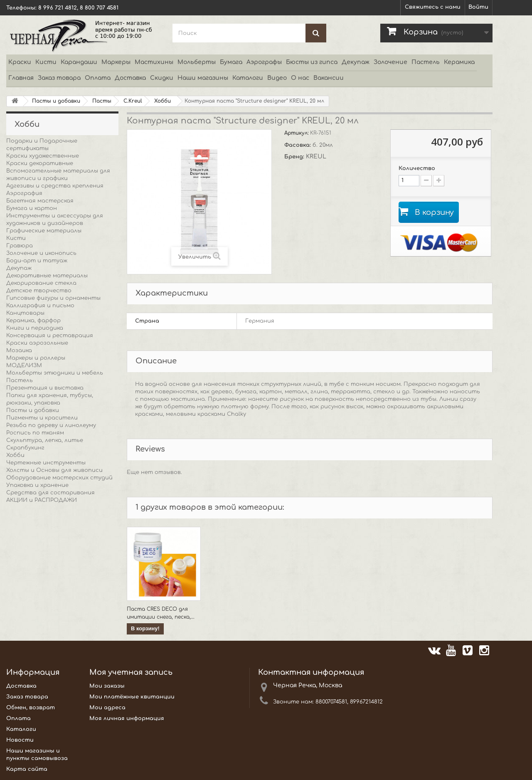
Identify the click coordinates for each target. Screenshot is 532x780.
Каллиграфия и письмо (40, 306)
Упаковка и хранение (37, 485)
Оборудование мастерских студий (59, 478)
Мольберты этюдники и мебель (55, 373)
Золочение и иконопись (41, 253)
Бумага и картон (32, 208)
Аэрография (24, 193)
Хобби (15, 455)
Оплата (98, 78)
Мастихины (154, 62)
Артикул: (297, 133)
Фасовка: (298, 145)
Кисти (46, 62)
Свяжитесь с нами (433, 7)
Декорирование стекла (41, 283)
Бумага (231, 62)
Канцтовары (25, 313)
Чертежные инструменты (46, 463)
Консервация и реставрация (50, 336)
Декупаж (356, 62)
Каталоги (248, 78)
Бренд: (295, 157)
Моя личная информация (127, 718)
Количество (417, 168)
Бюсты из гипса (312, 62)
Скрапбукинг (25, 448)
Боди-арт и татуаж (37, 261)
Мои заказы (107, 686)
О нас (300, 78)
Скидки (162, 78)
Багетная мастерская (40, 201)
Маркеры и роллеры (36, 358)
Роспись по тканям (35, 433)
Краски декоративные (40, 163)
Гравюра (20, 246)
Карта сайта (27, 769)
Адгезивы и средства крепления (55, 186)
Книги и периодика (35, 328)
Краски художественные (43, 156)
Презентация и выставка (45, 388)
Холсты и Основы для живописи (54, 470)
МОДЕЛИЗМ (24, 365)
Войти (478, 7)
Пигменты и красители (42, 418)
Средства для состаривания (50, 493)
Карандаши (79, 62)
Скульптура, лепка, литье (45, 440)
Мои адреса (107, 708)
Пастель (426, 62)
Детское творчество (39, 291)
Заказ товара (59, 78)
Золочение (390, 62)
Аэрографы (264, 62)
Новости (20, 740)
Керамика (459, 62)
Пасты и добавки (33, 410)
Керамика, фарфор (33, 321)
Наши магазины (203, 78)
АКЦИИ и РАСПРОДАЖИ (42, 500)
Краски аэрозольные (37, 343)
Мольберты (197, 62)
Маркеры (116, 62)
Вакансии (329, 78)
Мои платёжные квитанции (132, 697)
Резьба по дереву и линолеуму (51, 425)
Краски (20, 62)
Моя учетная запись (131, 672)
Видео (277, 78)
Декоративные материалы (47, 276)
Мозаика (19, 351)
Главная (21, 78)
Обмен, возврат (31, 708)
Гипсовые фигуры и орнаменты (53, 298)
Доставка (130, 78)
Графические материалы (44, 231)
